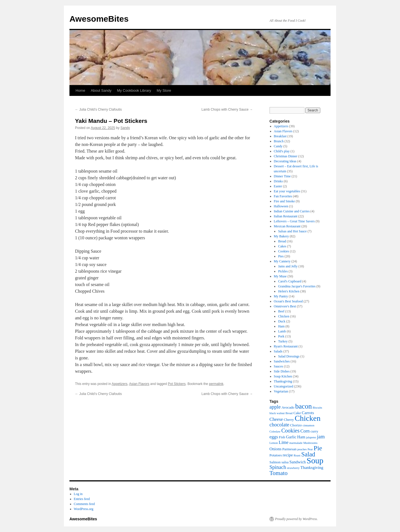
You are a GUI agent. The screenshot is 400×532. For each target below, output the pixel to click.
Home (80, 90)
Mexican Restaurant (287, 226)
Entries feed (82, 499)
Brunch (279, 141)
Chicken (284, 316)
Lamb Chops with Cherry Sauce (227, 110)
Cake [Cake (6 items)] (297, 413)
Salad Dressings (289, 356)
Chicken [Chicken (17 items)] (308, 418)
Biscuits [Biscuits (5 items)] (317, 408)
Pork (281, 336)
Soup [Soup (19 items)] (315, 461)
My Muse (280, 276)
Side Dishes (282, 371)
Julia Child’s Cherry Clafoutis (98, 110)
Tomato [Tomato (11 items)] (278, 473)
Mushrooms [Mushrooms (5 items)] (310, 443)
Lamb (282, 331)
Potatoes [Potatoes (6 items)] (276, 455)
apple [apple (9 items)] (275, 407)
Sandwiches (282, 361)
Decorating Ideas (285, 161)
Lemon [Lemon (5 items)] (274, 443)
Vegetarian (281, 391)
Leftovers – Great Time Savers (294, 221)
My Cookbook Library (134, 90)
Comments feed (84, 504)
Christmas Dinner (286, 156)
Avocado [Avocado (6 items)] (288, 407)
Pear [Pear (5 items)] (310, 449)
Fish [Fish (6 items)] (282, 437)
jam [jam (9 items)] (321, 437)
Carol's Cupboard (290, 281)
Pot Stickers (177, 384)
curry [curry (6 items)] (314, 431)
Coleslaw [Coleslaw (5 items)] (275, 432)
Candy (278, 146)
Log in (78, 494)
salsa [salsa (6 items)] (285, 462)
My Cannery (282, 261)
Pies (281, 256)
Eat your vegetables (287, 191)
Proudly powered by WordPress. (296, 519)
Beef (281, 311)
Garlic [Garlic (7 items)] (291, 437)
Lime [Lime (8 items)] (283, 442)
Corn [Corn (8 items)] (305, 431)
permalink (216, 384)
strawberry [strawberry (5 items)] (293, 468)
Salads (278, 351)
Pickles (283, 271)
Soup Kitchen (283, 376)
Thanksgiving (283, 381)
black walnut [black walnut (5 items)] (277, 413)
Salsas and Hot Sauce (292, 231)
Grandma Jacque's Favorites (297, 286)
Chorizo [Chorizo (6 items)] (296, 425)
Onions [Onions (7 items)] (275, 449)
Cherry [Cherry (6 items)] (289, 420)
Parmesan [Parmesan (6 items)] (289, 449)
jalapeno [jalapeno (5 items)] (311, 437)
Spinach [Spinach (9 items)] (278, 467)
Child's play (282, 151)
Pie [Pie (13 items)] (318, 448)
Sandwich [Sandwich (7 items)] (298, 462)
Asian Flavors (139, 384)
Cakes (282, 246)
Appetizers (120, 384)
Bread (282, 241)
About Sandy (101, 90)
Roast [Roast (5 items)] (297, 455)
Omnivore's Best (285, 306)
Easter (278, 186)
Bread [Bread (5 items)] (289, 413)
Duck (282, 321)
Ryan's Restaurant (286, 346)
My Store (164, 90)
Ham (281, 326)
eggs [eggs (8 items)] (274, 437)
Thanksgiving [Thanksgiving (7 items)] (312, 468)
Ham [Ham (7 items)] (301, 437)
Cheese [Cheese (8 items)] (276, 419)
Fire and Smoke (284, 201)
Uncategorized (284, 386)
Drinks (278, 181)
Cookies (283, 251)
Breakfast (280, 136)
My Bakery (281, 236)
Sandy (125, 128)
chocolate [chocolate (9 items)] (279, 425)
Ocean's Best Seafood (288, 301)
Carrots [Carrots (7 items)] (308, 413)
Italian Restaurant (286, 216)
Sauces (278, 366)
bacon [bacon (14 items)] (304, 406)
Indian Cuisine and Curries (292, 211)
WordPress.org (84, 509)
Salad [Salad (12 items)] (308, 454)
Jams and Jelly (288, 266)
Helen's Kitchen (289, 291)
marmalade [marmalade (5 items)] (296, 443)
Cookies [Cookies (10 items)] (291, 431)
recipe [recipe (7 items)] (288, 455)
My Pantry (281, 296)
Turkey (283, 341)
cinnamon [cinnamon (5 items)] (308, 425)
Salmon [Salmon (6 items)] (275, 462)
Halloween (281, 206)
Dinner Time (282, 176)
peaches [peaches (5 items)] (302, 449)
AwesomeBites (99, 19)
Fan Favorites (283, 196)
